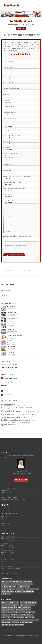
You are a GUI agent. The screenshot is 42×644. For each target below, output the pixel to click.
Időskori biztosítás (9, 391)
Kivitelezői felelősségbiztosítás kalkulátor (12, 562)
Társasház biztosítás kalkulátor (9, 559)
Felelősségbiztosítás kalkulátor (9, 557)
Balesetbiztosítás (24, 408)
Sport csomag (8, 228)
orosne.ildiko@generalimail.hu (10, 488)
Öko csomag (8, 220)
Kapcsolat (6, 486)
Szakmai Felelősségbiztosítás (23, 587)
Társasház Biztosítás (12, 318)
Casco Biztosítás (15, 584)
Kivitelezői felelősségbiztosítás (12, 378)
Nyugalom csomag (9, 230)
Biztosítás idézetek (6, 615)
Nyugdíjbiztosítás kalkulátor (9, 550)
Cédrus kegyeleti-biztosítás (11, 216)
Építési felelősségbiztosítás (26, 622)
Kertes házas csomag (9, 226)
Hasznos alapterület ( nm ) (9, 106)
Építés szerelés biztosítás (10, 210)
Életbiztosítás (5, 293)
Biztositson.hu (10, 636)
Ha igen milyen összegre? (9, 130)
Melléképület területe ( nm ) (9, 112)
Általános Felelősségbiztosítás (8, 589)
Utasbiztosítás (5, 296)
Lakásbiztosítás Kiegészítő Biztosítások (10, 602)
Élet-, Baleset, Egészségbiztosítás (23, 610)
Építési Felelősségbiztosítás (26, 582)
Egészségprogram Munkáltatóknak (9, 607)
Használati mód (7, 148)
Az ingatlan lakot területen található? (12, 136)
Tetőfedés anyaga (7, 171)
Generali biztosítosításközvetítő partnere (22, 474)
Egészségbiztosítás (10, 425)
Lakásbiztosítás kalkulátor (8, 539)
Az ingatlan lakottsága (8, 142)
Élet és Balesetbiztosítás (7, 620)
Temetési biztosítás (23, 420)
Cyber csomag (8, 218)
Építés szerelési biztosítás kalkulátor (10, 564)
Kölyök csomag (8, 222)
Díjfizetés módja (7, 194)
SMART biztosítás (9, 208)
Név (4, 59)
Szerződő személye (8, 77)
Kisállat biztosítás (9, 395)
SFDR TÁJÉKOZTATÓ (6, 509)
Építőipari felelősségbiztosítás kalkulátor (11, 571)
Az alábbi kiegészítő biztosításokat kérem (13, 206)
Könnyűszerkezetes (9, 158)
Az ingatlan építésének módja (10, 154)
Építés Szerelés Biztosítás (28, 591)
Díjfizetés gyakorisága (8, 200)
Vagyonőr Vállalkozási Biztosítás (9, 587)
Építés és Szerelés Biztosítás (8, 625)
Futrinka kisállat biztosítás (10, 212)
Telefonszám (6, 71)
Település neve (7, 95)
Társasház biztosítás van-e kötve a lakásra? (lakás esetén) (16, 176)
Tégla (6, 156)
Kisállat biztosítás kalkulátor (9, 566)
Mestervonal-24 (8, 214)
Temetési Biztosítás (18, 620)
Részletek (21, 28)
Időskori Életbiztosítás (30, 617)
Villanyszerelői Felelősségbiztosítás (31, 620)
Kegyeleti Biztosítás (6, 605)
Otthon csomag (8, 224)
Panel (6, 160)
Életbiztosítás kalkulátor (8, 546)
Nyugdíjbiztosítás (11, 324)
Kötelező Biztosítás (11, 312)
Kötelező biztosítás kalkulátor (9, 541)
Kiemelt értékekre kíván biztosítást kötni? (13, 124)
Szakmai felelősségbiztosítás (26, 584)
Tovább (4, 385)
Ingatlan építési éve (8, 165)
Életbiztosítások (11, 330)
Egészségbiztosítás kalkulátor (9, 548)
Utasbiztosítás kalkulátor (8, 555)
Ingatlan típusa (7, 100)
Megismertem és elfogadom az (17, 245)
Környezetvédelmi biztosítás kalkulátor (11, 569)
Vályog (6, 162)
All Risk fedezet (8, 232)
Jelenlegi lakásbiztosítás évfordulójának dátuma (14, 188)
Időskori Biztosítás (11, 341)
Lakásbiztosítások (11, 307)
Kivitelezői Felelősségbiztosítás (14, 335)
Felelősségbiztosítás (7, 298)
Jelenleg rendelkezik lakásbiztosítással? (12, 182)
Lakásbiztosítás (6, 288)
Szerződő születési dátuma (9, 83)
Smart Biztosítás (24, 602)
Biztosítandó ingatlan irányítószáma (11, 89)
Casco (4, 411)
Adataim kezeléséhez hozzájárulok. (13, 250)
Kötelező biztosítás (6, 291)
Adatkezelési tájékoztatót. (24, 245)
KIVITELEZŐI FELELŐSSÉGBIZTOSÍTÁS (21, 415)
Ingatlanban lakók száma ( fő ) (10, 118)
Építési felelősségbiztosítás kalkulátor (11, 536)
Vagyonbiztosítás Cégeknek (8, 591)
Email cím (5, 65)
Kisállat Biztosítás (11, 347)
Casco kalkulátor (6, 543)
